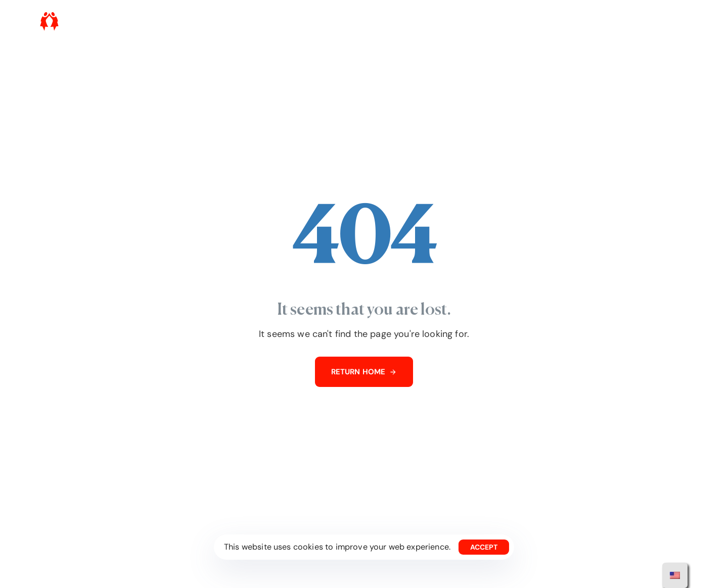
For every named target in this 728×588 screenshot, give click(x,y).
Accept (484, 547)
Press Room (578, 21)
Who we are (413, 21)
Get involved (522, 21)
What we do (467, 21)
